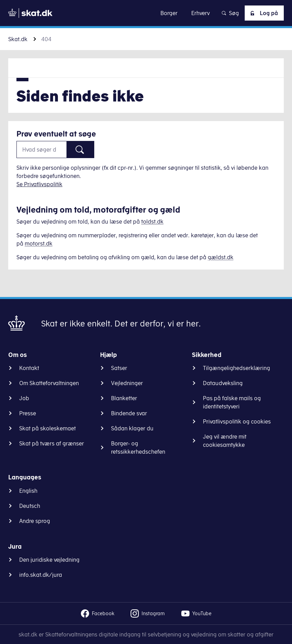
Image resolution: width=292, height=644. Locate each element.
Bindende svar (129, 413)
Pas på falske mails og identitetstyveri (232, 402)
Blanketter (124, 398)
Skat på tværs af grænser (52, 443)
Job (24, 398)
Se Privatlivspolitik (39, 184)
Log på (263, 13)
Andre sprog (35, 521)
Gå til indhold (146, 13)
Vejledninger (127, 383)
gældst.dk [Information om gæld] (221, 257)
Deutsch (30, 506)
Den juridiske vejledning (49, 560)
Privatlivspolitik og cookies (237, 421)
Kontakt (29, 368)
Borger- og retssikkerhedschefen (138, 448)
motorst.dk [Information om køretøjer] (39, 243)
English (28, 491)
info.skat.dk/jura (41, 575)
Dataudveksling (223, 383)
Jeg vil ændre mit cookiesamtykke (225, 441)
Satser (119, 368)
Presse (28, 413)
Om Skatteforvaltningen (49, 383)
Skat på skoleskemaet (47, 428)
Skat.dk (18, 39)
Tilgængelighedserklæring (236, 368)
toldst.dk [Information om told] (152, 222)
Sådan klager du (132, 428)
